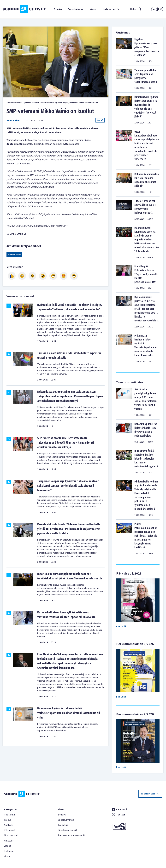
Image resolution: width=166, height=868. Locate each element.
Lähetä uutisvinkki (68, 830)
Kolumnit (9, 851)
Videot (94, 9)
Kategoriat (112, 9)
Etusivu (58, 9)
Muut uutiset (13, 121)
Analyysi (8, 825)
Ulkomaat (9, 830)
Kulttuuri (9, 841)
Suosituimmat (76, 9)
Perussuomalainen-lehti (71, 835)
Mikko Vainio (14, 255)
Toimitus (63, 825)
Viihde (7, 856)
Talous (8, 820)
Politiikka (9, 815)
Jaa (100, 120)
